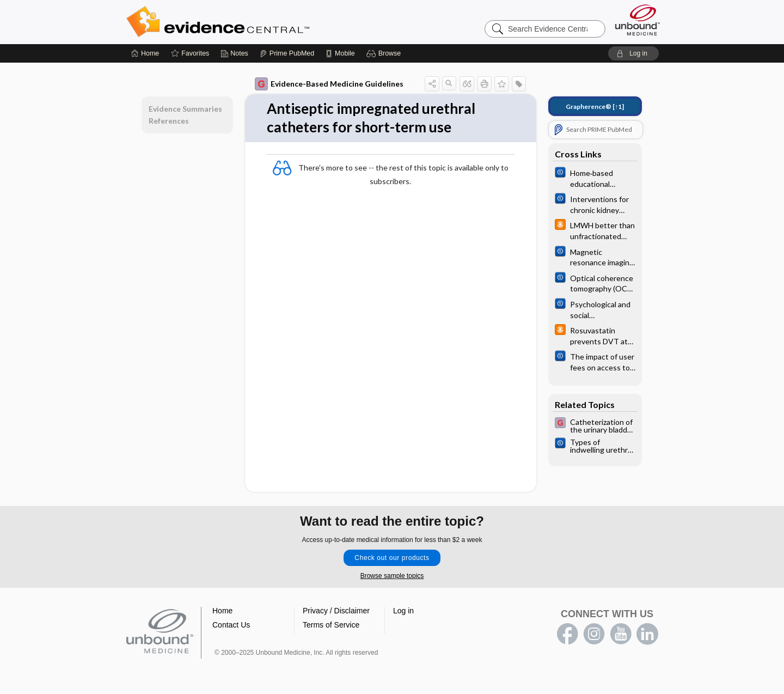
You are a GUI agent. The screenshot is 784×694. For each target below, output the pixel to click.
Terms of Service (331, 625)
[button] (385, 53)
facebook (567, 634)
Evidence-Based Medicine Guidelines (329, 84)
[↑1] (595, 106)
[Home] (145, 53)
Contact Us (231, 625)
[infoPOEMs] (595, 230)
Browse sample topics (392, 576)
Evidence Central (261, 22)
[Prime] (287, 53)
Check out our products (392, 558)
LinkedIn (647, 634)
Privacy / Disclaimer (336, 611)
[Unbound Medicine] (638, 20)
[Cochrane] (595, 178)
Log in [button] (403, 611)
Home (222, 611)
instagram (594, 634)
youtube (621, 634)
